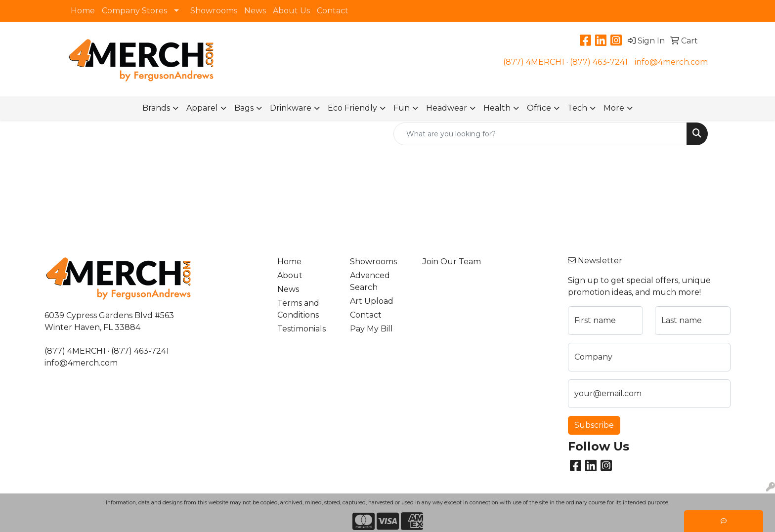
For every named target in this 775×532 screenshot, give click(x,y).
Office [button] (539, 108)
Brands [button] (156, 108)
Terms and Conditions (298, 309)
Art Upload (372, 301)
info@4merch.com (671, 62)
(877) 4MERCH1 (534, 62)
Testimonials (301, 329)
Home (83, 11)
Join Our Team (452, 262)
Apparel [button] (202, 108)
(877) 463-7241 (599, 62)
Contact (333, 11)
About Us (291, 11)
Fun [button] (402, 108)
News (255, 11)
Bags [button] (244, 108)
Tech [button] (577, 108)
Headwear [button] (447, 108)
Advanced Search (370, 281)
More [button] (614, 108)
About (290, 275)
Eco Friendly (352, 108)
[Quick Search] (540, 134)
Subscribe (594, 425)
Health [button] (497, 108)
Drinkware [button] (291, 108)
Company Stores (134, 11)
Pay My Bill (371, 329)
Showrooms (214, 11)
